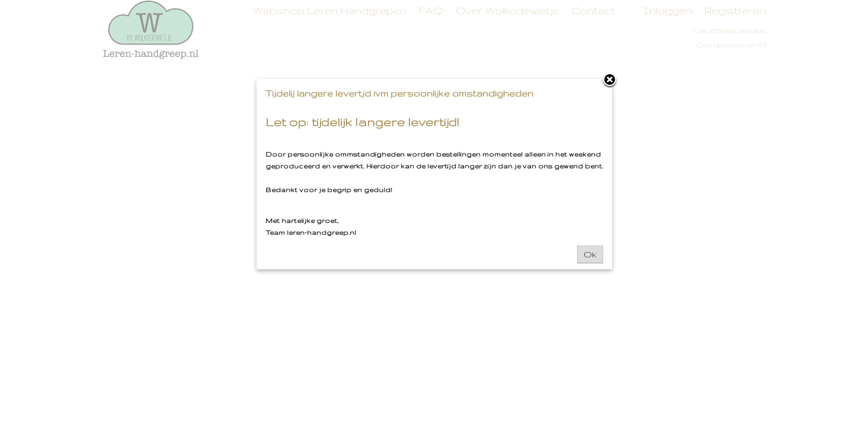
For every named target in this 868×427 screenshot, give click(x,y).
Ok (590, 254)
